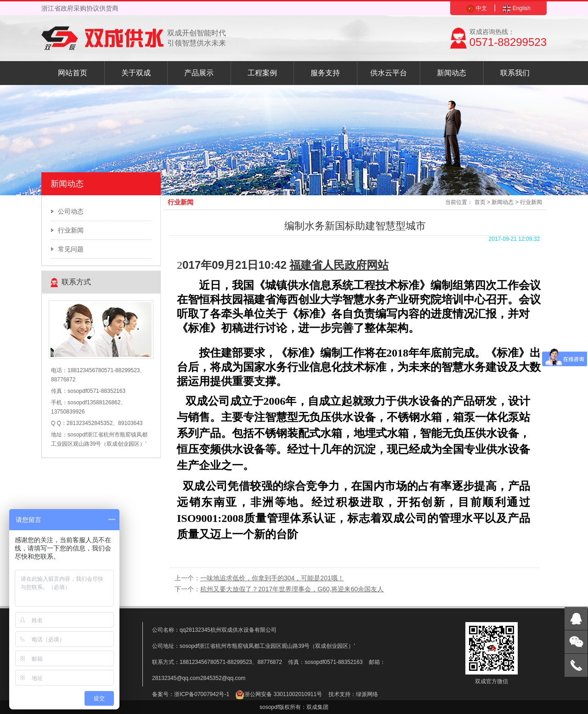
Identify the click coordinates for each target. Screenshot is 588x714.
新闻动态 (452, 73)
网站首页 (73, 73)
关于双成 (136, 73)
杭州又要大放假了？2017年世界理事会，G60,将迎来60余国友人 (292, 589)
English (517, 8)
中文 (477, 8)
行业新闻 (71, 230)
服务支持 (325, 73)
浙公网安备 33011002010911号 (279, 694)
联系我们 (515, 73)
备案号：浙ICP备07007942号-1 (191, 694)
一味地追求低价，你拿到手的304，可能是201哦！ (272, 578)
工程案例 (262, 73)
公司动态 (71, 211)
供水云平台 (389, 73)
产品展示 (199, 73)
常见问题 (71, 249)
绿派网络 (367, 694)
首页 (480, 202)
